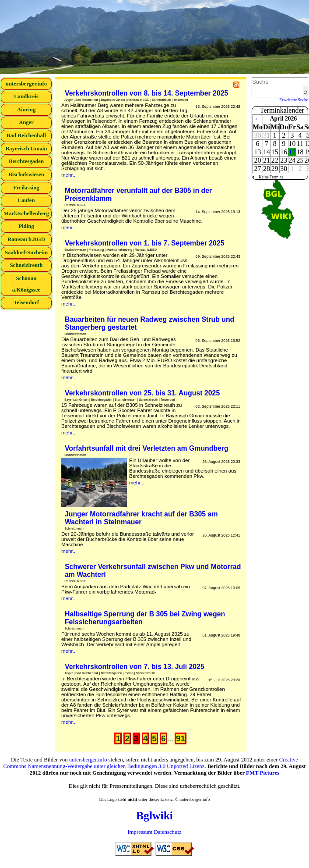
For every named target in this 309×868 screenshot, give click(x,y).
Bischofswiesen (26, 174)
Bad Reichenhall (26, 135)
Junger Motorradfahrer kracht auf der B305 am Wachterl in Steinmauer (141, 518)
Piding (26, 226)
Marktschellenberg (26, 213)
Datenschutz (167, 832)
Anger (26, 122)
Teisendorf (26, 302)
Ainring (26, 110)
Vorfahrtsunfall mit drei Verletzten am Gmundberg (147, 448)
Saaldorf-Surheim (26, 253)
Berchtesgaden (26, 161)
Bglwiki (154, 816)
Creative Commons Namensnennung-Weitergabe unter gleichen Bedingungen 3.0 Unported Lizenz (151, 763)
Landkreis (26, 96)
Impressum (140, 832)
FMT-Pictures (263, 773)
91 (181, 738)
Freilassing (26, 188)
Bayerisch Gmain (26, 149)
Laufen (26, 200)
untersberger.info (26, 84)
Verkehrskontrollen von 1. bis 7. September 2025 (145, 243)
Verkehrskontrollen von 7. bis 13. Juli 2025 (135, 667)
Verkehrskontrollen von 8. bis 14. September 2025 (146, 93)
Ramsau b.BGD (26, 239)
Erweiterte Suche (294, 100)
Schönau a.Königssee (26, 284)
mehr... (69, 175)
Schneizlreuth (26, 265)
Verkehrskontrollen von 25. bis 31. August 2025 (142, 393)
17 (292, 152)
